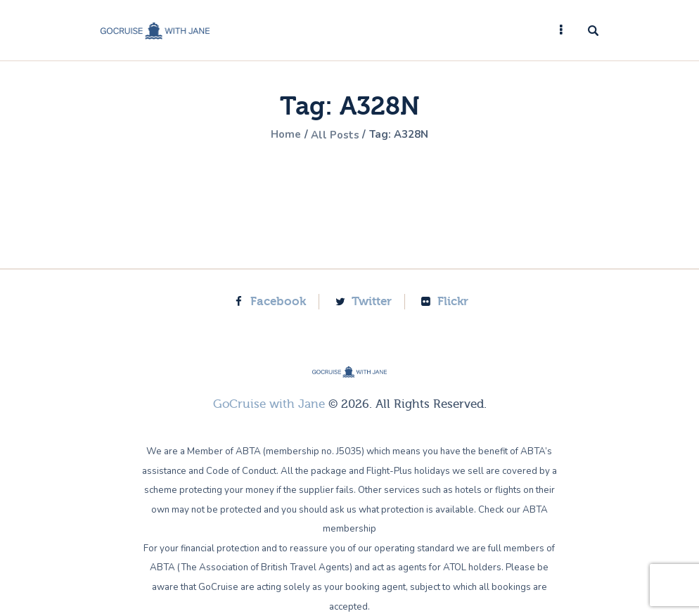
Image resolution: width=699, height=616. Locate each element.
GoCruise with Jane (269, 404)
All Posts (334, 135)
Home (281, 135)
